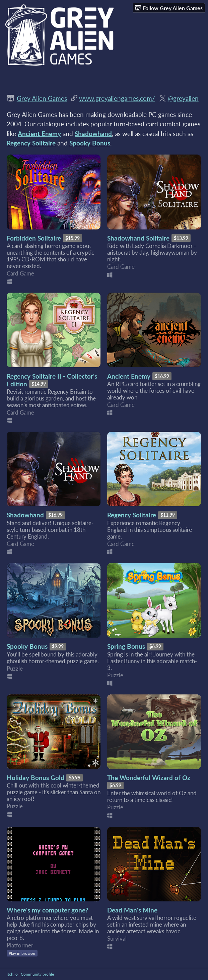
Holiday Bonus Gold (36, 778)
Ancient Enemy (129, 376)
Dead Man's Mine (132, 910)
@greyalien (183, 98)
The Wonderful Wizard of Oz (149, 778)
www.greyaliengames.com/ (117, 98)
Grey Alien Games (42, 98)
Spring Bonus (126, 646)
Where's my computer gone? (48, 910)
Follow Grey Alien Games (169, 8)
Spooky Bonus (27, 646)
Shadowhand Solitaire (138, 238)
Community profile (37, 974)
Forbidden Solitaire (34, 238)
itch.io (12, 974)
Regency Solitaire (132, 515)
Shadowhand (25, 515)
